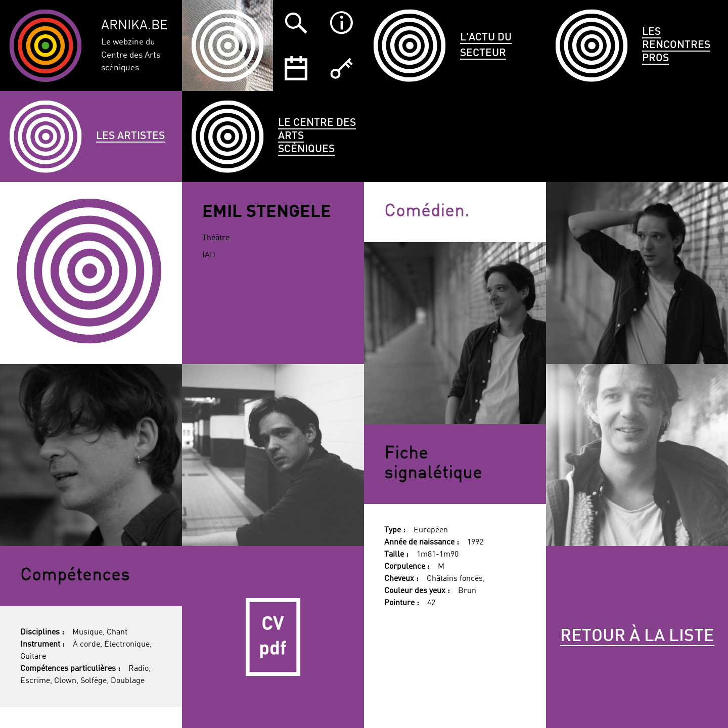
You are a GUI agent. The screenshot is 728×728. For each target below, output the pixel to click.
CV (273, 637)
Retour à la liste (637, 636)
